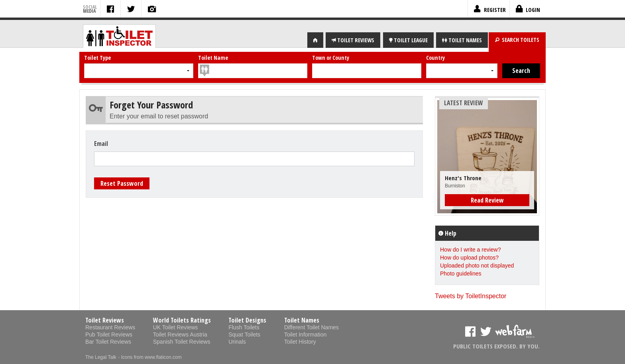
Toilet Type (97, 58)
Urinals (237, 342)
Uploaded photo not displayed (477, 266)
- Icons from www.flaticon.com (150, 357)
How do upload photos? (469, 258)
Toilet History (300, 342)
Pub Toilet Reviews (109, 334)
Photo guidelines (461, 273)
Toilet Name (213, 58)
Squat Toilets (244, 334)
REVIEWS (353, 40)
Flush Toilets (244, 327)
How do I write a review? (471, 250)
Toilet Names (302, 320)
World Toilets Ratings (182, 320)
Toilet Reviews (105, 320)
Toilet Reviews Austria (180, 334)
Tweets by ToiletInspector (471, 296)
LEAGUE (408, 40)
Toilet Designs (247, 320)
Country (435, 58)
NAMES (462, 40)
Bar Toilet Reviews (108, 342)
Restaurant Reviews (110, 327)
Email (101, 144)
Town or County (331, 58)
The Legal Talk (101, 357)
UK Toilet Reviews (176, 327)
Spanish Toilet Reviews (182, 342)
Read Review (487, 200)
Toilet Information (306, 334)
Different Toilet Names (312, 327)
